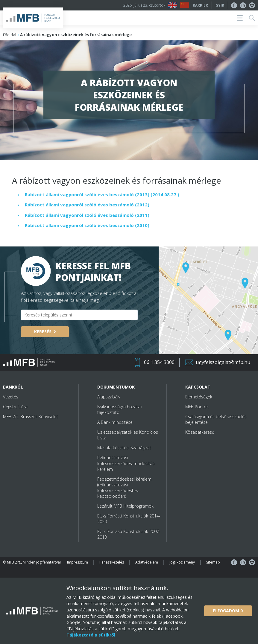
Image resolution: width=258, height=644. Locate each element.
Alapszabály (109, 397)
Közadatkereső (200, 432)
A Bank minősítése (115, 422)
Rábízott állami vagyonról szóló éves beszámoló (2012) (87, 205)
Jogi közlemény (182, 562)
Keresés (43, 332)
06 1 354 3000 (159, 362)
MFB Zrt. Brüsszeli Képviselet (31, 417)
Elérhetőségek (199, 397)
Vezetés (11, 397)
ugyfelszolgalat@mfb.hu (223, 362)
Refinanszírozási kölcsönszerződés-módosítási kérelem (126, 463)
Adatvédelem (147, 562)
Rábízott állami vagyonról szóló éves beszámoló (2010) (87, 225)
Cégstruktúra (15, 407)
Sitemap (213, 562)
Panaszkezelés (112, 562)
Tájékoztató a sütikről (91, 635)
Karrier (200, 5)
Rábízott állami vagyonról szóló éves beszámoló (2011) (87, 215)
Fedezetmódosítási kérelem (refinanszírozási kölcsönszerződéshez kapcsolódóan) (124, 488)
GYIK (220, 5)
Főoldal (10, 35)
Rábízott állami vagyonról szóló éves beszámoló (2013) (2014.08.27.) (102, 194)
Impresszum (78, 562)
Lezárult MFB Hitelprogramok (125, 506)
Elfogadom (226, 611)
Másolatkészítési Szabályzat (124, 448)
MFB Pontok (197, 407)
